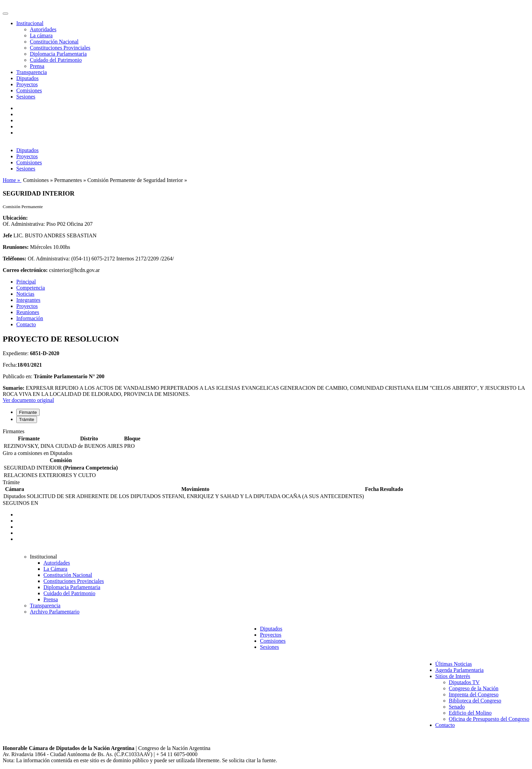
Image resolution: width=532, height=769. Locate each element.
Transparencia (32, 72)
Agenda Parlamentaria (460, 670)
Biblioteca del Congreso (475, 701)
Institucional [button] (30, 23)
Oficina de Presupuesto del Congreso (489, 719)
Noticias (25, 294)
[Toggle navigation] (5, 14)
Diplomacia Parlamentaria (58, 54)
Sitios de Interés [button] (453, 676)
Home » (12, 180)
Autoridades (43, 29)
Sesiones (26, 97)
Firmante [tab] (28, 412)
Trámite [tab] (27, 419)
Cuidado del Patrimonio (56, 60)
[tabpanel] (266, 439)
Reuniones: (16, 247)
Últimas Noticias (454, 664)
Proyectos (27, 84)
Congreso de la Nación (474, 688)
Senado (457, 707)
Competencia (31, 288)
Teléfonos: (15, 259)
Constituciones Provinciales (60, 48)
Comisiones (29, 90)
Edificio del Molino (470, 713)
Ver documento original (28, 400)
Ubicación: (15, 218)
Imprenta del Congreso (474, 694)
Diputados (27, 78)
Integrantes (28, 300)
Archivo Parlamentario (55, 612)
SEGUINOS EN (20, 503)
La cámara (41, 35)
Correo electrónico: (25, 270)
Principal (26, 282)
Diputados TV (464, 682)
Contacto (26, 324)
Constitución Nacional (54, 42)
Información (30, 318)
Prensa (37, 66)
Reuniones (28, 312)
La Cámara (55, 569)
